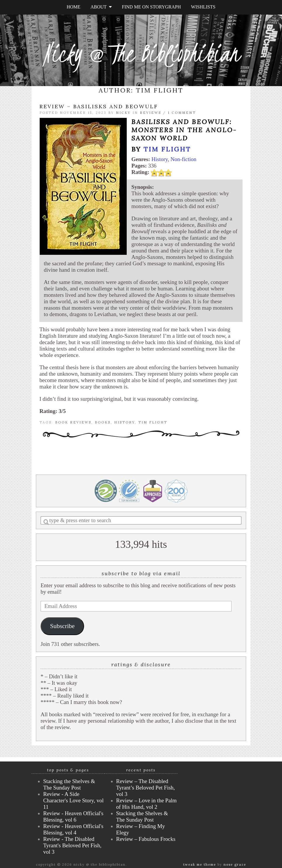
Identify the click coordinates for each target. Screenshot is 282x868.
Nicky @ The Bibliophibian (141, 53)
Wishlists (203, 7)
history (125, 422)
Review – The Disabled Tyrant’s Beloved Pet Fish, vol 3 (146, 788)
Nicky (123, 113)
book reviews (73, 422)
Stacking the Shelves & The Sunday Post (69, 784)
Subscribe (62, 626)
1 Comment (182, 113)
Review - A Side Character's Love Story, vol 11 (73, 800)
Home (73, 7)
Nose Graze (235, 864)
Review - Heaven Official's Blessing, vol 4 (73, 829)
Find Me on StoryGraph (152, 7)
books (103, 422)
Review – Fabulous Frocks (146, 839)
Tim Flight (167, 149)
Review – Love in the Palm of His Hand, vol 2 (146, 804)
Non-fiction (183, 159)
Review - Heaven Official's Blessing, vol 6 (73, 816)
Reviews (150, 113)
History (160, 159)
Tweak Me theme (200, 864)
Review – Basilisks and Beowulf (99, 106)
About (101, 7)
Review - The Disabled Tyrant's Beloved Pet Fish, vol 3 (72, 845)
